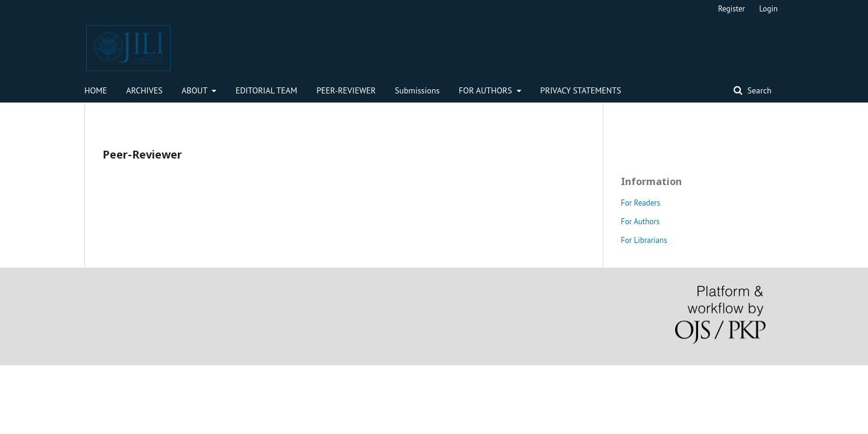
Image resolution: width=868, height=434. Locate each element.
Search (758, 90)
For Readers (640, 203)
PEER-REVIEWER (346, 90)
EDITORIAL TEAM (267, 90)
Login (769, 9)
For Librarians (644, 240)
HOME (96, 90)
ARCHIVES (144, 90)
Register (731, 9)
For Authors (640, 222)
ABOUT (195, 90)
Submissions (417, 90)
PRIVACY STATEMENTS (580, 90)
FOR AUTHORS (486, 90)
